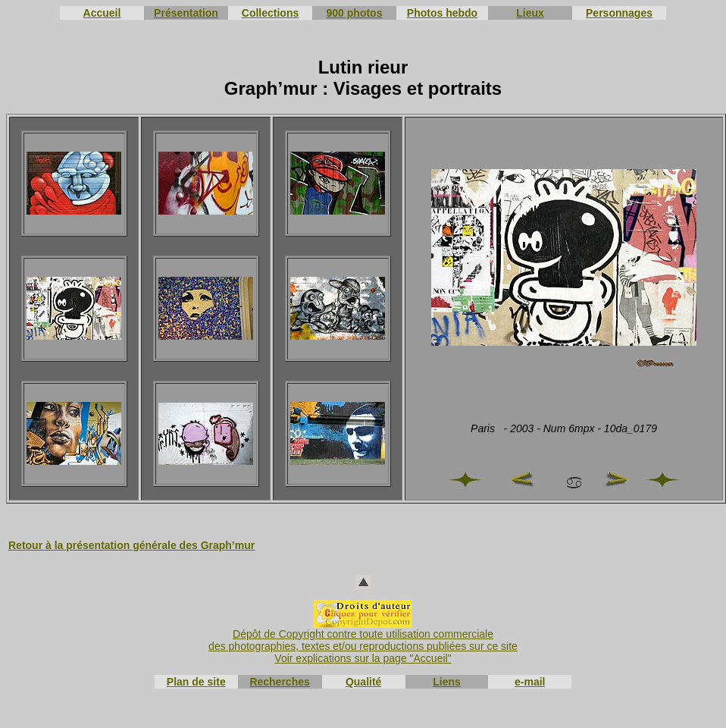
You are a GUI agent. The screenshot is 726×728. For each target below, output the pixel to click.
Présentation (186, 13)
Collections (270, 13)
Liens (447, 682)
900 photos (355, 13)
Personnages (619, 13)
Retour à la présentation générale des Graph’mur (131, 545)
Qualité (363, 682)
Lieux (530, 13)
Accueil (102, 13)
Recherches (279, 682)
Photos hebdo (442, 13)
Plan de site (196, 682)
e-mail (530, 682)
